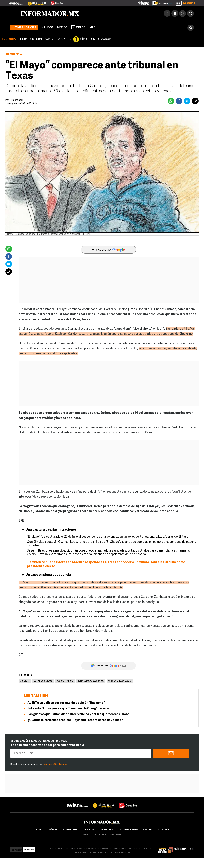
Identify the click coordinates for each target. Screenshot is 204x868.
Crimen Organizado (120, 681)
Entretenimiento (128, 830)
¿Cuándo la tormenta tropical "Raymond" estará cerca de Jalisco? (75, 720)
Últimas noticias (24, 28)
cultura (148, 830)
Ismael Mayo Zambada (91, 681)
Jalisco (48, 28)
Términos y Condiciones (55, 764)
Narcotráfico (65, 681)
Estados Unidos (43, 681)
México (62, 28)
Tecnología (106, 830)
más (95, 28)
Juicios (25, 681)
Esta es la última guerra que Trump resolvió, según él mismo (70, 709)
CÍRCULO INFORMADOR (95, 39)
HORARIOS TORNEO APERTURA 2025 (43, 39)
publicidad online (112, 835)
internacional (70, 830)
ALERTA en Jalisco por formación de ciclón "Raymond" (66, 703)
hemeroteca (90, 835)
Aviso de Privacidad (82, 853)
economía (163, 830)
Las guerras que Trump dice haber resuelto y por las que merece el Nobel (79, 714)
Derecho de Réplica (100, 853)
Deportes (89, 830)
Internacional (15, 54)
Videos (78, 27)
